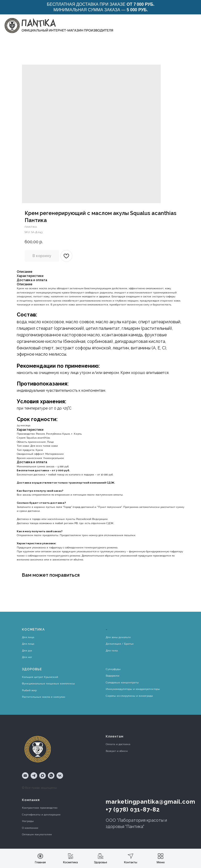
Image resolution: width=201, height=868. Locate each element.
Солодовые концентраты (122, 682)
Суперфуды (113, 669)
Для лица (28, 637)
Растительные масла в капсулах (44, 697)
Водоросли (113, 676)
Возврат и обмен (117, 751)
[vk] (60, 776)
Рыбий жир (29, 690)
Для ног (27, 657)
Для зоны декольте (118, 637)
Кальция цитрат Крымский (40, 677)
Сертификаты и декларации (41, 815)
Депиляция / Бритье (120, 644)
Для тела (112, 651)
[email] (25, 776)
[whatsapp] (51, 776)
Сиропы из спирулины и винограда (129, 696)
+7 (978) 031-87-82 (133, 809)
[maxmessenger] (43, 776)
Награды (28, 821)
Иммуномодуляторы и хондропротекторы (133, 689)
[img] (58, 25)
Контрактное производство (40, 808)
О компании (30, 828)
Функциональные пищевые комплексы (48, 683)
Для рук (27, 651)
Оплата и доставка (118, 744)
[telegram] (34, 776)
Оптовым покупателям (37, 834)
